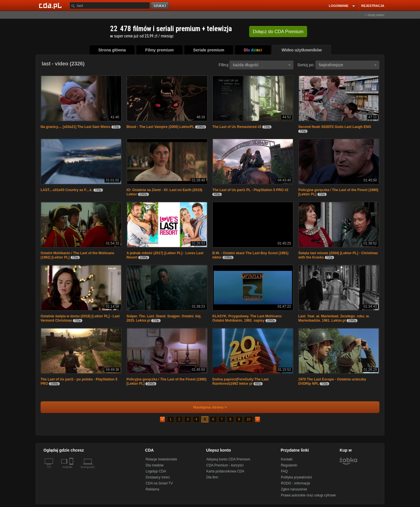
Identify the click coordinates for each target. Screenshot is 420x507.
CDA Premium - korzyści (225, 465)
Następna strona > (206, 407)
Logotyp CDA (156, 471)
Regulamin (289, 465)
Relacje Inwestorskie (161, 459)
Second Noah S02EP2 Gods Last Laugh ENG (335, 127)
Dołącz (278, 32)
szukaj (160, 6)
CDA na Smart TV (159, 483)
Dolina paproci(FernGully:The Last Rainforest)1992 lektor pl (240, 381)
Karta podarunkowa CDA (225, 471)
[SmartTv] (72, 470)
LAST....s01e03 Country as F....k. (67, 190)
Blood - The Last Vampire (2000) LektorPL (160, 127)
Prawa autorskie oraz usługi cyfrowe (308, 495)
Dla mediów (155, 465)
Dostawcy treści (158, 477)
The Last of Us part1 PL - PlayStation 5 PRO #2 (250, 190)
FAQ (284, 471)
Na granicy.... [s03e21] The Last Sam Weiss (75, 127)
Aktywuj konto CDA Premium (228, 459)
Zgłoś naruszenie (294, 489)
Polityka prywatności (296, 477)
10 (248, 419)
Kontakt (287, 459)
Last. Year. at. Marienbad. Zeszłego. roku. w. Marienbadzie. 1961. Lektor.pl (334, 318)
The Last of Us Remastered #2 (237, 127)
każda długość (262, 65)
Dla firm (212, 477)
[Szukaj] (110, 6)
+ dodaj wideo (375, 15)
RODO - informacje (295, 483)
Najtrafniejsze (348, 65)
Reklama (152, 489)
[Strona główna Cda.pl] (51, 5)
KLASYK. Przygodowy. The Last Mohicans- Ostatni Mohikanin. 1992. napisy (247, 318)
